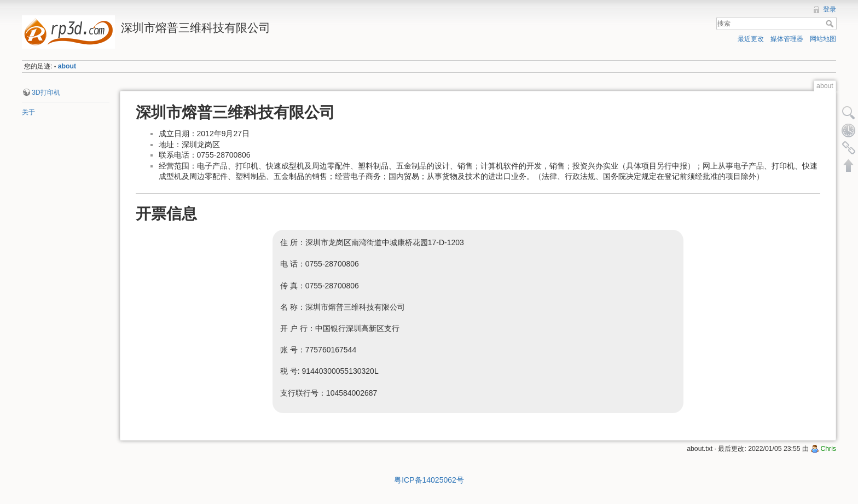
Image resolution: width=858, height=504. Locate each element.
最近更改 (751, 39)
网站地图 (823, 39)
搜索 (831, 24)
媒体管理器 (787, 39)
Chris (828, 449)
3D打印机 (46, 92)
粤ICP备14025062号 (429, 480)
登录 (830, 9)
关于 (28, 112)
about (67, 66)
